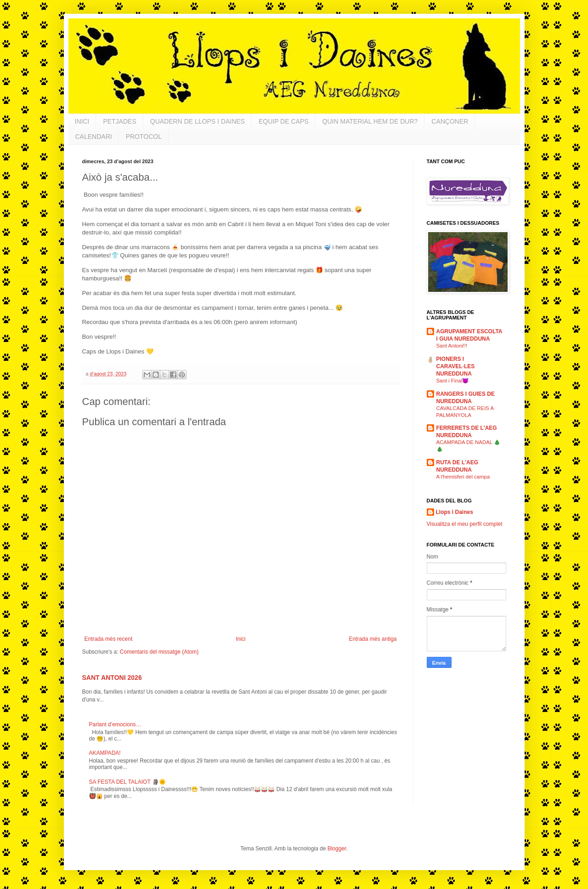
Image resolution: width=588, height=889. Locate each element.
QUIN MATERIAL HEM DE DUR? (370, 121)
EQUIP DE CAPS (284, 121)
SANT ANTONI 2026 (112, 678)
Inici (240, 639)
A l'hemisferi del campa (463, 477)
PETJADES (119, 121)
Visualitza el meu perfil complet (465, 524)
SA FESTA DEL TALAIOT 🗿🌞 (127, 782)
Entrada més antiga (373, 639)
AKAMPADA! (105, 753)
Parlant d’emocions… (115, 724)
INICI (82, 121)
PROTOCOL (144, 137)
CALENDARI (94, 137)
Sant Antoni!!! (452, 346)
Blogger (337, 849)
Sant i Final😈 (453, 381)
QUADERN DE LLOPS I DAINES (198, 121)
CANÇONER (450, 121)
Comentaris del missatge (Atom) (159, 652)
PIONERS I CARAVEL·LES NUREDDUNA (456, 366)
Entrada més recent (109, 639)
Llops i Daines (455, 512)
